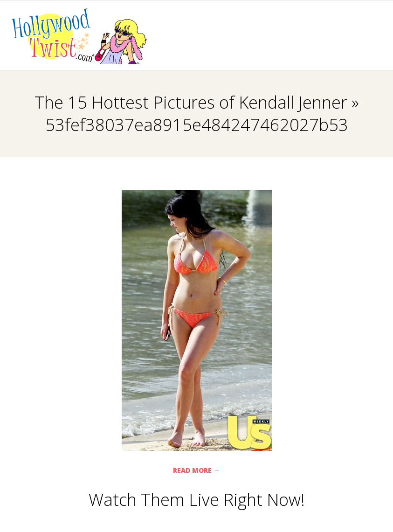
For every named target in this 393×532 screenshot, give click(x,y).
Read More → (196, 470)
